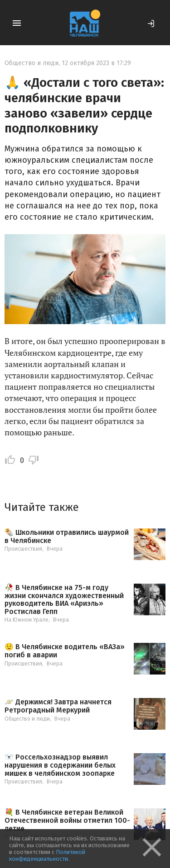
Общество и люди (32, 63)
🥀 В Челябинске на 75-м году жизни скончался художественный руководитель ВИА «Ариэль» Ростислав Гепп (64, 599)
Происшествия (23, 549)
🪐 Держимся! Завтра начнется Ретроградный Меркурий (58, 706)
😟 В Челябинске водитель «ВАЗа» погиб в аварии (65, 651)
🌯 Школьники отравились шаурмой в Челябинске (67, 536)
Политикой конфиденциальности (47, 855)
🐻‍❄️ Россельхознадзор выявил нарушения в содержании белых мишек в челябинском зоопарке (60, 765)
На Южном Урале (27, 620)
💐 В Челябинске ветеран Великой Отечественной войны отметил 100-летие (67, 820)
